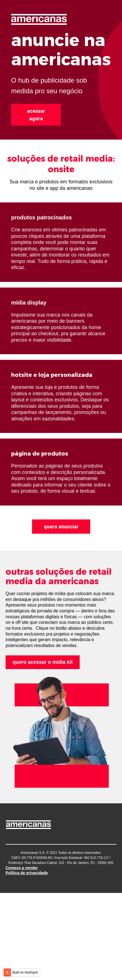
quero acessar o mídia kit (43, 662)
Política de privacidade (27, 873)
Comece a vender (22, 868)
